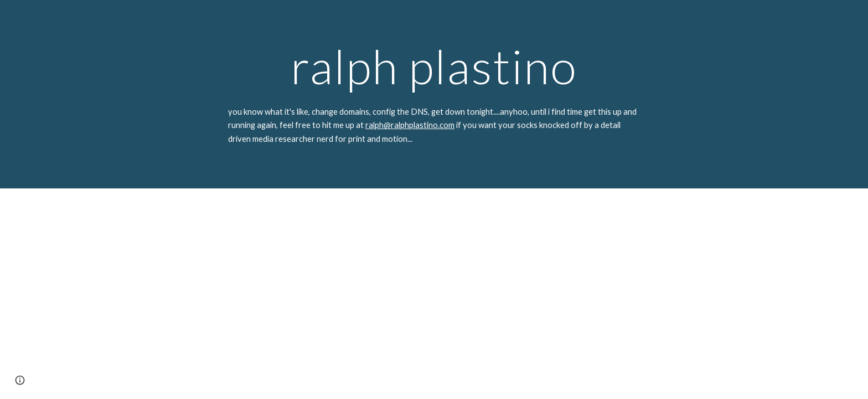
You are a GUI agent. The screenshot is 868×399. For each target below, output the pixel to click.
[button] (20, 380)
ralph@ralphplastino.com (410, 125)
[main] (434, 66)
